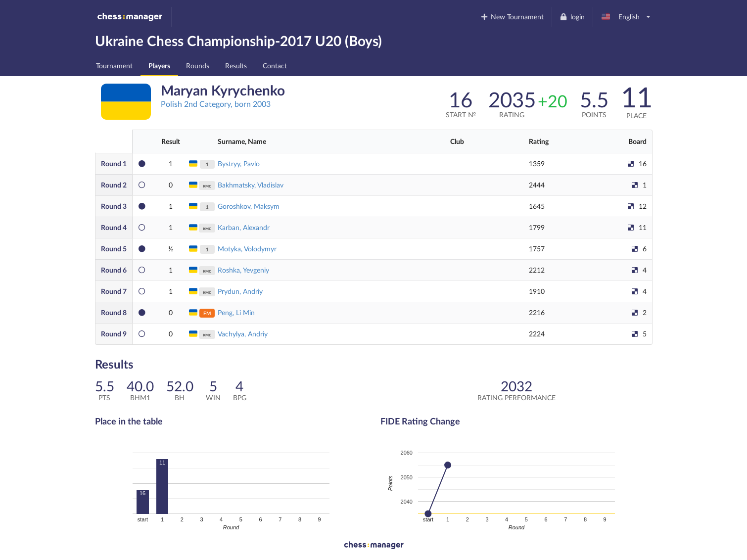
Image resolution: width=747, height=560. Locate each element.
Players (159, 66)
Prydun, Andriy (240, 291)
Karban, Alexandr (244, 227)
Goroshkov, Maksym (249, 206)
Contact (275, 66)
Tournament (114, 66)
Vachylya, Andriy (243, 334)
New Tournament (512, 17)
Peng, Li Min (236, 312)
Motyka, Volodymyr (247, 249)
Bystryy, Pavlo (239, 163)
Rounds (198, 66)
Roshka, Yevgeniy (243, 270)
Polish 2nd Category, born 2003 (216, 104)
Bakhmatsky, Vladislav (251, 185)
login (572, 17)
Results (236, 66)
